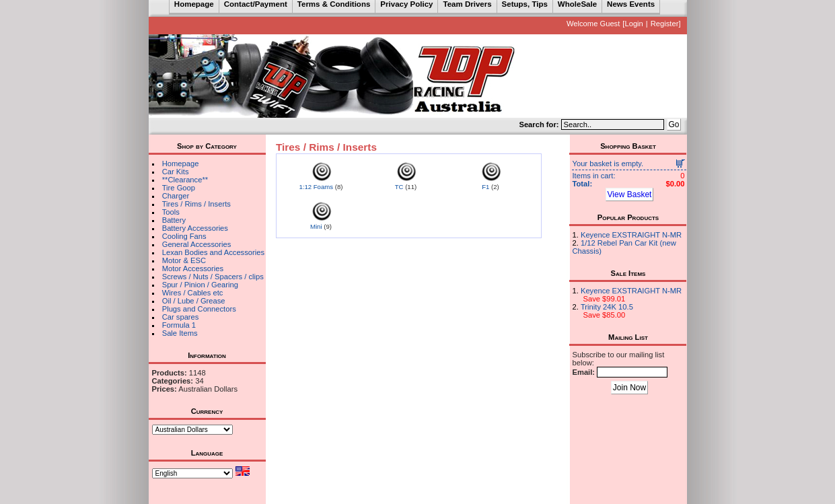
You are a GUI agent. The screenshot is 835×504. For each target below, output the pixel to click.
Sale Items (180, 333)
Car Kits (176, 172)
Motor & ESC (184, 260)
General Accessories (197, 244)
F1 (485, 187)
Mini (316, 226)
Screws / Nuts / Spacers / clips (213, 277)
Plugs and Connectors (199, 309)
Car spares (181, 317)
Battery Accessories (195, 228)
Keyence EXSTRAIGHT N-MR (631, 235)
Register (665, 24)
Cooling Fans (184, 236)
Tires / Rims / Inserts (196, 204)
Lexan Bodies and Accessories (213, 252)
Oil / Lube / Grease (194, 301)
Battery (174, 220)
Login (633, 24)
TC (399, 187)
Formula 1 (179, 325)
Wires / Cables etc (193, 293)
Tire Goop (179, 188)
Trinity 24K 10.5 (607, 307)
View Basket (630, 194)
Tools (171, 212)
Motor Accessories (193, 268)
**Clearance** (185, 180)
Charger (176, 196)
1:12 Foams (316, 187)
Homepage (181, 164)
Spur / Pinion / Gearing (200, 285)
